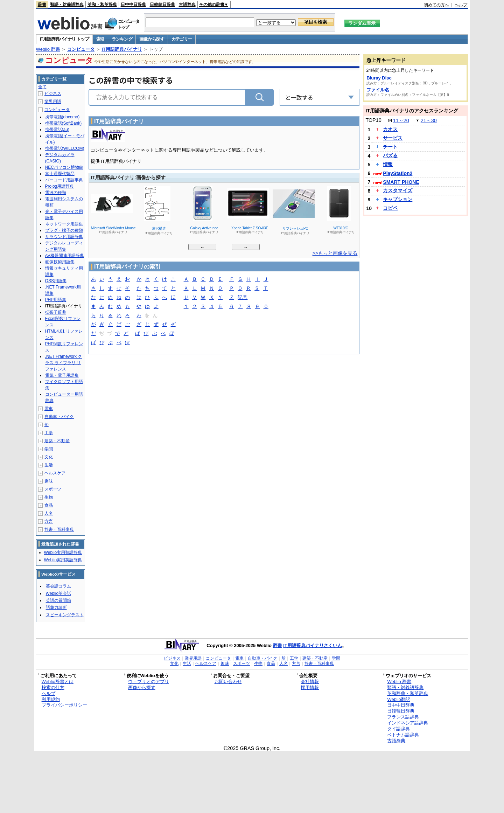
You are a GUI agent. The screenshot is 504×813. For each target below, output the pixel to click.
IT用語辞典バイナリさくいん (313, 645)
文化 (49, 457)
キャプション (398, 199)
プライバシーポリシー (64, 705)
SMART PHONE (401, 182)
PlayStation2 (398, 173)
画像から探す (152, 39)
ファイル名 (378, 90)
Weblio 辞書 (48, 49)
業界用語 (53, 102)
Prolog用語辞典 (60, 186)
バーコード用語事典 (64, 180)
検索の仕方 (53, 687)
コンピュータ (81, 49)
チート (390, 147)
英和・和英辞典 (102, 5)
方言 (49, 521)
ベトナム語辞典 (403, 735)
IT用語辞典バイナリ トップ (64, 39)
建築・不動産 (57, 441)
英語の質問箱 (58, 600)
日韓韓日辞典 (162, 5)
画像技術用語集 (60, 262)
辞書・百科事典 (59, 529)
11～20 (401, 120)
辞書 (42, 5)
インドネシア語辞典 (408, 723)
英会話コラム (58, 586)
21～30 (429, 120)
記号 (243, 298)
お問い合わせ (228, 682)
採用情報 (310, 687)
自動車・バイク (59, 417)
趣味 (49, 481)
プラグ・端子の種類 (64, 230)
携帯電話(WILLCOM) (65, 148)
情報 (388, 164)
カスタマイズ (398, 190)
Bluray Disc (379, 78)
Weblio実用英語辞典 (63, 560)
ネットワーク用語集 (64, 224)
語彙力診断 (56, 607)
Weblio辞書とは (58, 682)
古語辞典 (187, 5)
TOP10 (373, 120)
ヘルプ (461, 5)
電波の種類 (56, 193)
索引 (100, 39)
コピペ (390, 208)
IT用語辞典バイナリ (122, 49)
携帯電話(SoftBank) (64, 123)
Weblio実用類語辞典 (63, 553)
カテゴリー (182, 39)
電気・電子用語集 (62, 375)
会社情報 (310, 682)
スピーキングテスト (65, 615)
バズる (390, 155)
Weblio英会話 (58, 593)
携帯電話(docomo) (62, 117)
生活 (49, 465)
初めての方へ (436, 5)
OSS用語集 (56, 281)
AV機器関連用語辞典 (65, 256)
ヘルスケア (55, 473)
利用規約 (51, 699)
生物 (49, 497)
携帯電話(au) (57, 130)
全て (42, 87)
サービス (393, 138)
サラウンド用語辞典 (64, 237)
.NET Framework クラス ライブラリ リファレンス (64, 363)
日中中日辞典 (133, 5)
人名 (49, 513)
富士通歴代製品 (60, 174)
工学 (49, 433)
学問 (49, 449)
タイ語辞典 (398, 729)
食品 (49, 505)
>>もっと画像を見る (335, 253)
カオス (390, 129)
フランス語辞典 (403, 717)
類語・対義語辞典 (67, 5)
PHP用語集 (56, 300)
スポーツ (53, 489)
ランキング (122, 39)
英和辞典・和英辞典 (408, 693)
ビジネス (53, 93)
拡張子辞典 (56, 312)
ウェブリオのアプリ (149, 682)
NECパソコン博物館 (64, 167)
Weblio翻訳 (398, 699)
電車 (49, 409)
